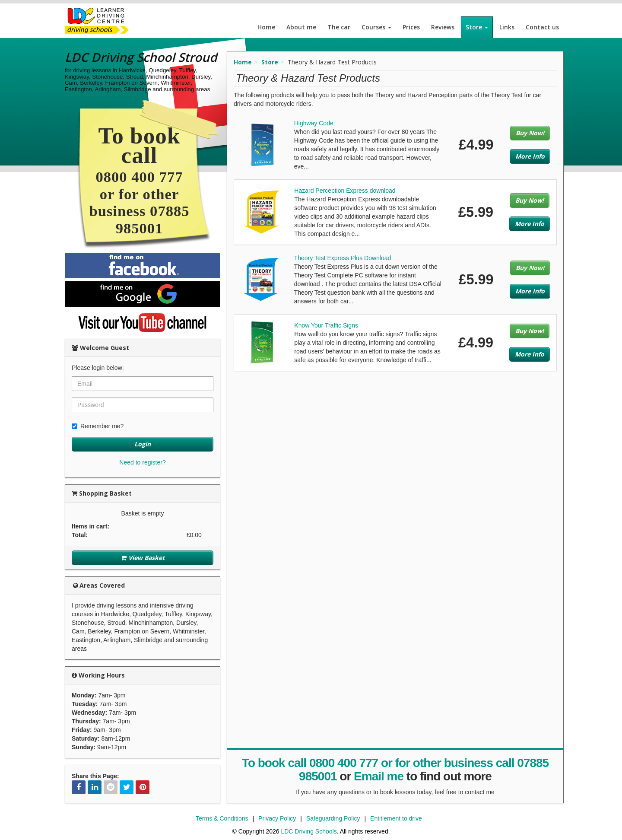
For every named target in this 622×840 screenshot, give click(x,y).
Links (507, 27)
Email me (379, 776)
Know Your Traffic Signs (326, 325)
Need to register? (142, 462)
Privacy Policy (277, 818)
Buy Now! (530, 133)
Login (143, 444)
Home (266, 27)
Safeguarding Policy (333, 818)
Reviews (443, 27)
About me (301, 27)
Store (477, 27)
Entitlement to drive (396, 818)
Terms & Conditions (222, 818)
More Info (530, 156)
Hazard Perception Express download (345, 191)
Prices (411, 27)
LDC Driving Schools (309, 831)
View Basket (143, 558)
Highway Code (314, 123)
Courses (376, 27)
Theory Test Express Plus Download (343, 258)
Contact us (542, 27)
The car (339, 27)
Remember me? (98, 426)
